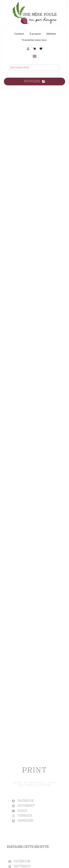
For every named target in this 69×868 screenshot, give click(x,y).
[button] (34, 56)
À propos (35, 34)
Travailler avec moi (34, 40)
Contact (19, 34)
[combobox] (35, 68)
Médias (51, 34)
